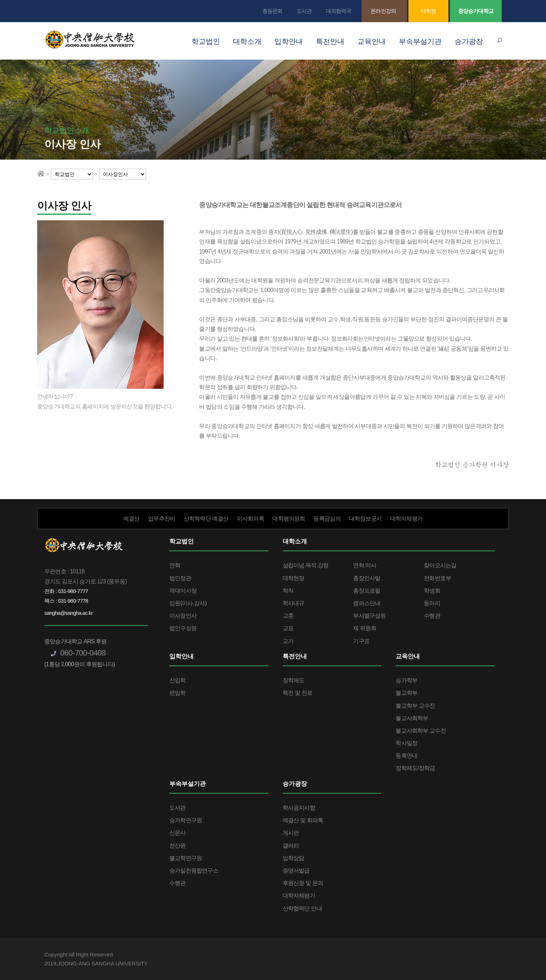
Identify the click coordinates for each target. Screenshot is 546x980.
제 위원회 (364, 628)
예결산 (131, 519)
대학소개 (247, 41)
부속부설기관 (420, 41)
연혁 (175, 565)
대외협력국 (339, 11)
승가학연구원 (186, 820)
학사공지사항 (299, 808)
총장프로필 (367, 591)
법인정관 (180, 578)
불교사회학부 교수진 (421, 731)
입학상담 (294, 858)
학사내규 (294, 603)
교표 (288, 628)
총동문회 (272, 11)
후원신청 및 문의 (303, 883)
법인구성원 (183, 628)
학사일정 (406, 743)
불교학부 (406, 693)
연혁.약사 (364, 565)
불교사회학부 (412, 718)
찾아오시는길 (440, 565)
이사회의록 (250, 519)
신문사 (178, 833)
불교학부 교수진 (415, 706)
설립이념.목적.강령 (306, 565)
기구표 (361, 641)
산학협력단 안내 (302, 908)
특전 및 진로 (297, 693)
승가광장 (469, 41)
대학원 (429, 11)
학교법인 (206, 41)
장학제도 (294, 680)
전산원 (178, 846)
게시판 (291, 833)
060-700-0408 (78, 653)
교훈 (288, 616)
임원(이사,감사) (188, 603)
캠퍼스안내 (367, 603)
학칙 (288, 591)
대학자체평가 (406, 519)
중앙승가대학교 (476, 11)
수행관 (432, 616)
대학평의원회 (289, 519)
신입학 (178, 680)
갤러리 (291, 846)
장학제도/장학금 (415, 768)
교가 (288, 641)
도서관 (304, 11)
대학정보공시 (365, 519)
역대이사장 (183, 591)
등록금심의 (327, 519)
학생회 (432, 591)
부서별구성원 (369, 616)
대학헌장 (294, 578)
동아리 (432, 603)
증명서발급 (296, 871)
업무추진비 (162, 519)
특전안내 (330, 41)
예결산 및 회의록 (303, 820)
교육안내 (372, 41)
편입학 (178, 693)
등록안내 (406, 756)
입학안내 (289, 41)
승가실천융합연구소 (194, 871)
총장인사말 (367, 578)
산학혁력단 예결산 (206, 519)
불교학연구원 (186, 858)
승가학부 (406, 680)
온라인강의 (383, 11)
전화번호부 (437, 578)
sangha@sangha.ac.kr (68, 613)
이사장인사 (183, 616)
